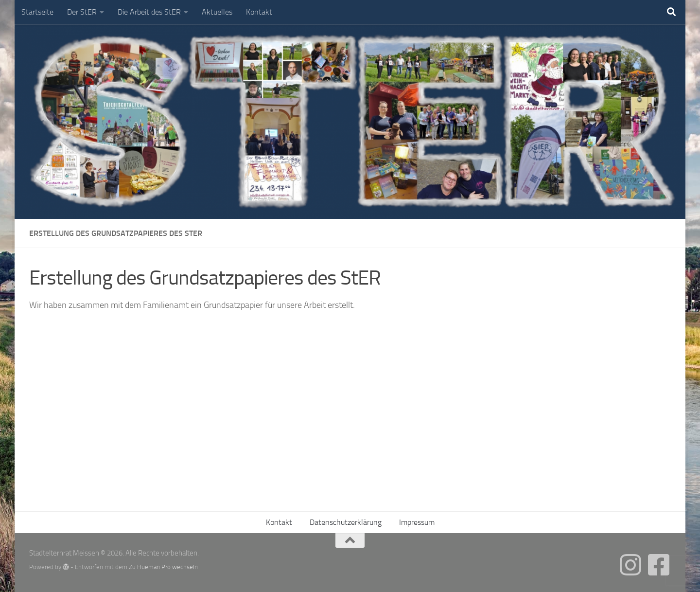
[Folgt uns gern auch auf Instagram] (630, 565)
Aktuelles (217, 12)
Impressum (417, 522)
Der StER (82, 12)
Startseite (37, 12)
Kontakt (259, 12)
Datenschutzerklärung (346, 522)
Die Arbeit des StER (149, 12)
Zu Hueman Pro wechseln (163, 567)
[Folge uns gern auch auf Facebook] (659, 565)
